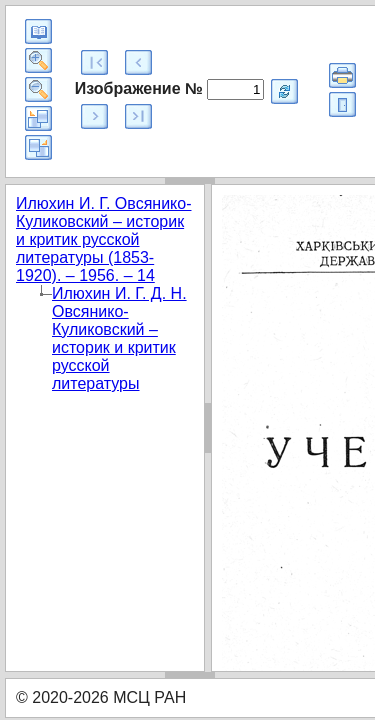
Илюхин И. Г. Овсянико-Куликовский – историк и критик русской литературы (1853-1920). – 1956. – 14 (103, 239)
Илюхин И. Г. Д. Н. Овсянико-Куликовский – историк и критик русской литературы (119, 338)
